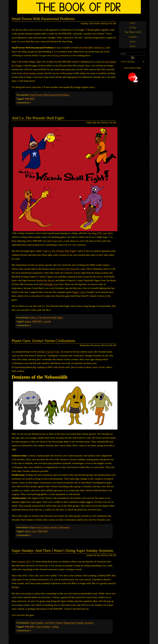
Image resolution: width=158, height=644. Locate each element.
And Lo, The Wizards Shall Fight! (38, 118)
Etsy (57, 55)
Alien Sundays (30, 73)
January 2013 (24, 561)
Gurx (34, 531)
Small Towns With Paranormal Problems (43, 19)
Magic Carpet (79, 292)
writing (55, 627)
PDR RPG (30, 99)
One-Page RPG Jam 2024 (100, 233)
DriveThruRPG (86, 48)
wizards (47, 321)
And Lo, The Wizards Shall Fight (59, 251)
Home (133, 23)
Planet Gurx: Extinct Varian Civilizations (43, 341)
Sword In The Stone (66, 269)
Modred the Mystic (45, 280)
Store (133, 46)
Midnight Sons (51, 284)
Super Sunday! (43, 627)
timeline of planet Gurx (48, 352)
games (28, 321)
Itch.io (101, 48)
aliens (28, 531)
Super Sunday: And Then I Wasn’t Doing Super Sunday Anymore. (63, 550)
